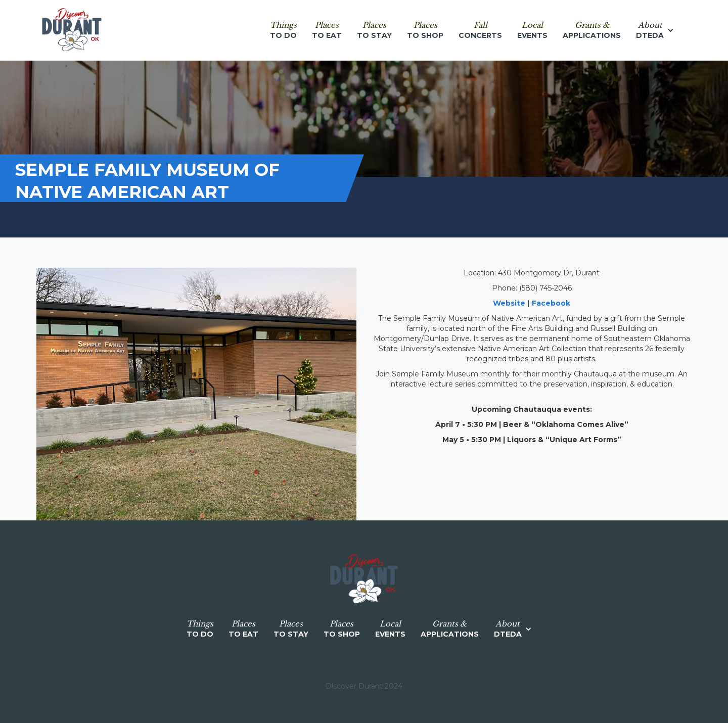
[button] (660, 30)
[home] (72, 30)
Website (509, 303)
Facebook (551, 303)
